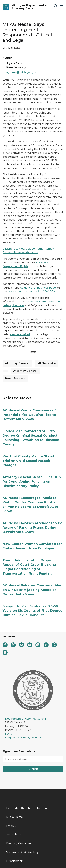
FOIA (8, 734)
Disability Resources (19, 843)
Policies (11, 826)
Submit (33, 769)
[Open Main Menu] (62, 6)
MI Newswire (47, 363)
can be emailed (20, 334)
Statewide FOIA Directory (22, 852)
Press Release (15, 378)
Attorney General (17, 363)
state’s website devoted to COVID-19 (31, 292)
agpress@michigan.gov (21, 72)
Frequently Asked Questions (23, 738)
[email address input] (33, 759)
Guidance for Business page (38, 288)
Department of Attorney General (26, 719)
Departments (15, 861)
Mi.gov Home (15, 817)
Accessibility (14, 835)
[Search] (56, 6)
